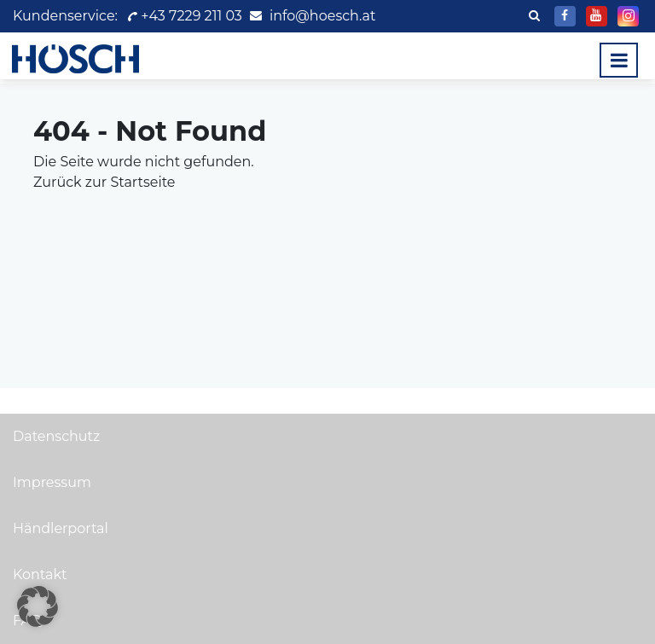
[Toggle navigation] (619, 60)
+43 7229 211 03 (184, 16)
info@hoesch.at (322, 16)
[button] (38, 606)
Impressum (52, 482)
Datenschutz (56, 436)
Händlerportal (61, 528)
